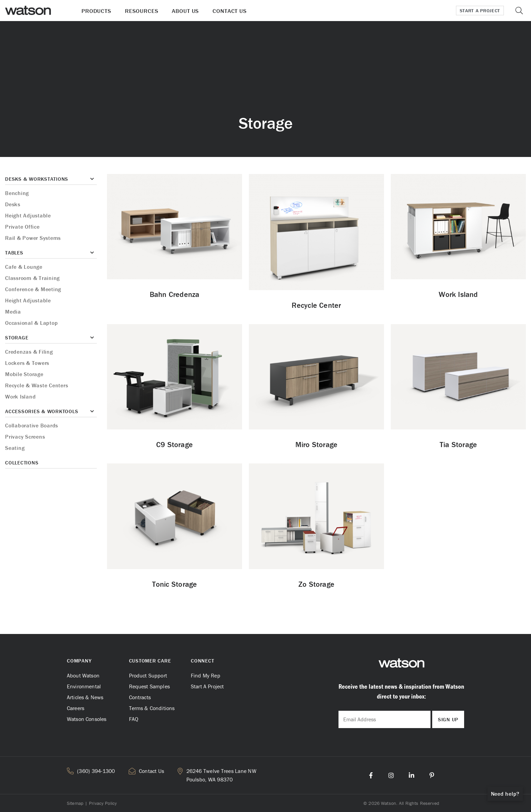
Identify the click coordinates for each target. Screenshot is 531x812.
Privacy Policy (103, 803)
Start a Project (480, 11)
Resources (142, 11)
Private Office (22, 227)
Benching (17, 193)
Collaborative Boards (32, 425)
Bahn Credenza (175, 294)
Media (13, 312)
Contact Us (230, 11)
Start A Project (207, 686)
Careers (76, 708)
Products (96, 11)
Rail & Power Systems (33, 238)
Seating (15, 448)
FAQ (134, 719)
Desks (13, 204)
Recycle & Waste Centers (36, 385)
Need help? (505, 794)
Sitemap (75, 803)
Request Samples (149, 686)
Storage (17, 338)
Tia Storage (458, 445)
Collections (22, 463)
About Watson (83, 675)
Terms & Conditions (152, 708)
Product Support (148, 675)
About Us (185, 11)
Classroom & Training (32, 278)
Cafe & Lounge (24, 267)
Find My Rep (206, 675)
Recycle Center (316, 305)
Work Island (20, 396)
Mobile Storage (24, 374)
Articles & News (85, 697)
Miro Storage (317, 445)
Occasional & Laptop (31, 323)
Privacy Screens (25, 437)
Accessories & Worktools (42, 411)
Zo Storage (316, 584)
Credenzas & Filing (29, 352)
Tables (14, 253)
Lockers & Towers (27, 363)
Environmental (84, 686)
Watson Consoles (87, 719)
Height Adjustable (28, 215)
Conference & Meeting (33, 289)
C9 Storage (175, 445)
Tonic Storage (175, 584)
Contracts (140, 697)
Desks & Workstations (37, 179)
